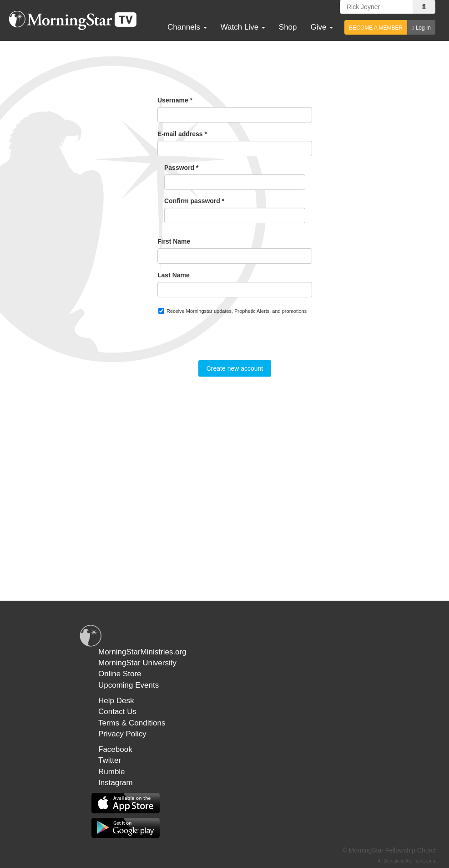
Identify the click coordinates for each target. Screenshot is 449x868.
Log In (423, 28)
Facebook (115, 749)
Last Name (174, 275)
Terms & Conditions (132, 723)
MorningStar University (137, 663)
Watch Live (243, 27)
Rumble (112, 772)
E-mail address (182, 134)
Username (175, 100)
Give (322, 27)
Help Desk (116, 701)
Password (181, 168)
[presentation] (227, 342)
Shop (288, 27)
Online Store (120, 674)
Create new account (235, 368)
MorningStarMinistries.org (142, 652)
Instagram (116, 783)
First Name (174, 241)
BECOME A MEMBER (376, 28)
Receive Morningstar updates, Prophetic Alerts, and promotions (232, 311)
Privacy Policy (122, 734)
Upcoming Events (129, 685)
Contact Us (117, 712)
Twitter (110, 760)
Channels (187, 27)
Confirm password (194, 201)
